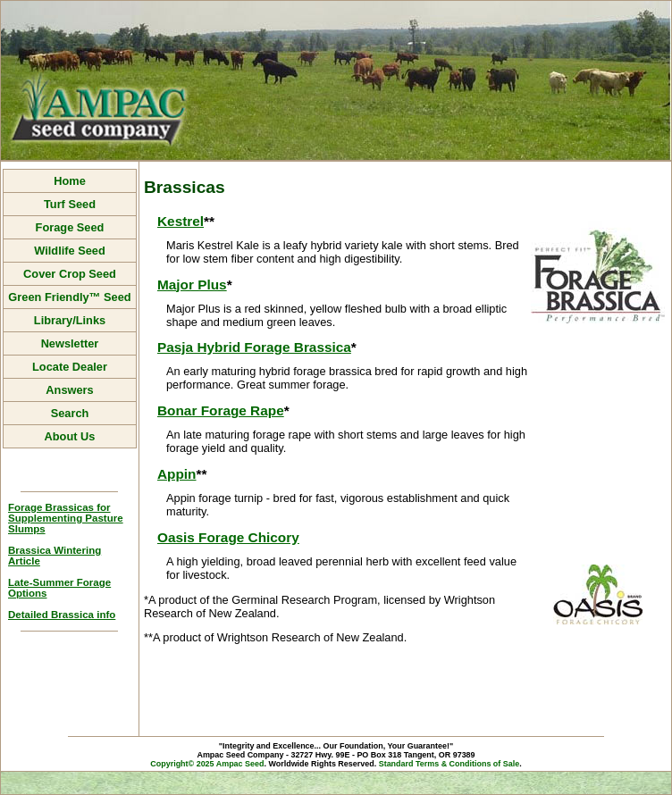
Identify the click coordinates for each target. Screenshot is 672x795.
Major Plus (192, 285)
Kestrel (181, 221)
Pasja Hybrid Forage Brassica (254, 347)
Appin (177, 474)
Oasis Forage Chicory (228, 537)
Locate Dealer (70, 367)
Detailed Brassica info (62, 615)
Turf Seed (70, 204)
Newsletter (70, 343)
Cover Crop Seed (70, 274)
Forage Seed (70, 227)
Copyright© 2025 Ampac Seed (207, 764)
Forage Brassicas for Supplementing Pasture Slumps (66, 518)
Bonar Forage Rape (221, 410)
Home (70, 181)
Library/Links (70, 320)
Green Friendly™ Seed (69, 297)
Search (70, 413)
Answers (69, 390)
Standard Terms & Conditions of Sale (449, 764)
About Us (70, 436)
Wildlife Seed (70, 251)
